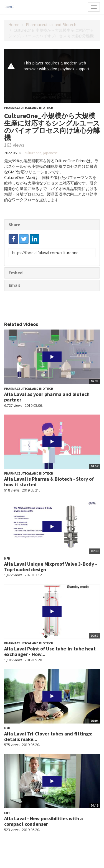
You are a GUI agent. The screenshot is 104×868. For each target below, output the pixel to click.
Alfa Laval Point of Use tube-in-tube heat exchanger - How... (50, 651)
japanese (50, 153)
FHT (7, 813)
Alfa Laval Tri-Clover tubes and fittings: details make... (48, 736)
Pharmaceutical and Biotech (51, 25)
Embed (16, 273)
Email (14, 285)
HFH (7, 558)
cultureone (33, 153)
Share (14, 225)
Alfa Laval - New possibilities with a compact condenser (44, 821)
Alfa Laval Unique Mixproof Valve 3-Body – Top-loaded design (51, 567)
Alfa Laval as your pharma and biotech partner (47, 397)
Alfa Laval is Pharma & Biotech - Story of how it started (49, 482)
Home (14, 25)
